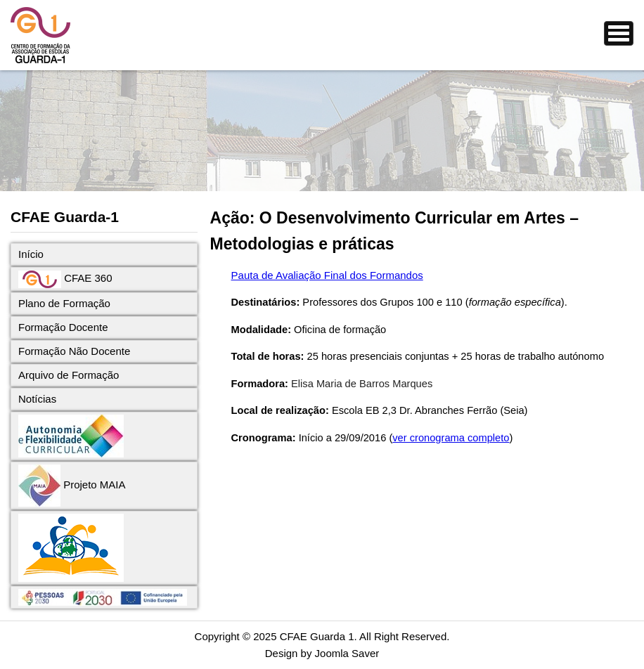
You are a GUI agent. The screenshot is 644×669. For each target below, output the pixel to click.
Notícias (37, 399)
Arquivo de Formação (69, 375)
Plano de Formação (64, 303)
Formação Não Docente (74, 351)
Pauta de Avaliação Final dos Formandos (327, 275)
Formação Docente (63, 327)
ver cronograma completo (451, 438)
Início (31, 254)
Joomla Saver (347, 653)
